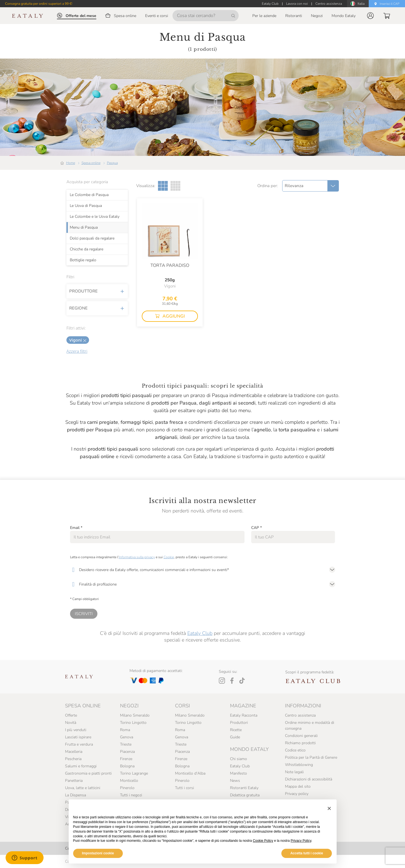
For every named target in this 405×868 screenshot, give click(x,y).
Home (71, 163)
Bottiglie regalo (83, 260)
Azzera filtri (77, 351)
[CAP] (293, 537)
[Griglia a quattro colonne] (175, 186)
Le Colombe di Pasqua (89, 195)
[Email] (157, 537)
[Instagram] (222, 681)
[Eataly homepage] (28, 16)
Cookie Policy (263, 841)
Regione (97, 308)
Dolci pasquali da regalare (92, 238)
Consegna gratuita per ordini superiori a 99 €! (39, 4)
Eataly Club (200, 633)
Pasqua (112, 163)
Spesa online (91, 163)
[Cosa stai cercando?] (206, 16)
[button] (370, 16)
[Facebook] (232, 681)
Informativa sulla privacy (137, 557)
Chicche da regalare (87, 249)
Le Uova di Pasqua (86, 205)
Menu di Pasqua (84, 227)
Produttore (97, 291)
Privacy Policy (301, 841)
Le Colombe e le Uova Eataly (95, 216)
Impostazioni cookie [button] (98, 853)
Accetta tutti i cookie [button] (307, 853)
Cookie (169, 557)
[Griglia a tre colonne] (163, 186)
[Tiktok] (242, 681)
